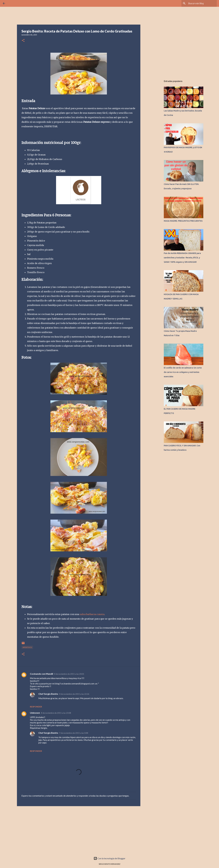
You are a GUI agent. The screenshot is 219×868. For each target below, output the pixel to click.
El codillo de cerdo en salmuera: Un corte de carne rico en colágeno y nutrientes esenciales (183, 372)
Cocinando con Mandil (42, 674)
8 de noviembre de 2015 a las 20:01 (69, 674)
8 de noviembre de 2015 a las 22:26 (74, 694)
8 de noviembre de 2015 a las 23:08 (56, 713)
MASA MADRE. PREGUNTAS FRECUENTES (183, 221)
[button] (23, 41)
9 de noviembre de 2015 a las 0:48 (74, 733)
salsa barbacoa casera (92, 614)
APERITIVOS (27, 647)
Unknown (35, 713)
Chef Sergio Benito (48, 694)
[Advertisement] (79, 830)
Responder (36, 707)
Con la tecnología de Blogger (109, 858)
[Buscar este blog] (202, 3)
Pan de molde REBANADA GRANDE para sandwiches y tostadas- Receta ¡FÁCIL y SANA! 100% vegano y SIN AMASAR (182, 258)
